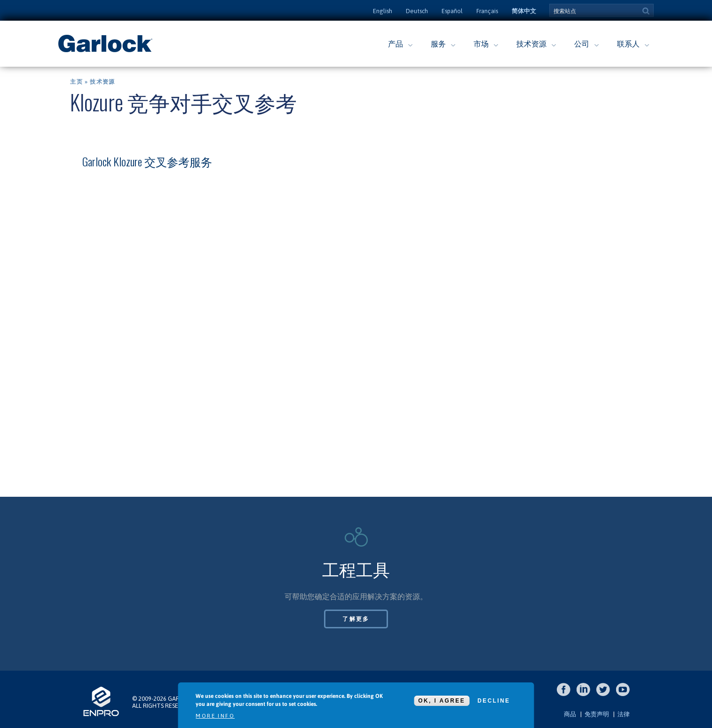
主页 (76, 82)
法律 (624, 714)
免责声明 (597, 714)
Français (487, 11)
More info (215, 716)
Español (452, 11)
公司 (582, 44)
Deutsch (417, 11)
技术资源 (531, 44)
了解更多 (356, 619)
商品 (570, 714)
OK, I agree (442, 701)
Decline (494, 701)
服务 (438, 44)
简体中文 (524, 11)
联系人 (628, 44)
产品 (396, 44)
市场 (481, 44)
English (383, 11)
